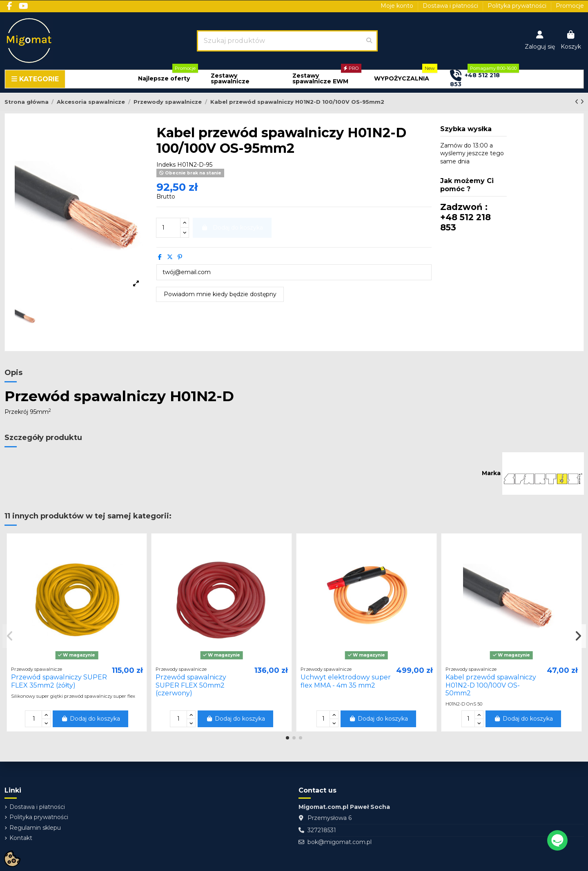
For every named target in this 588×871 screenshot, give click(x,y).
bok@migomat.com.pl (340, 842)
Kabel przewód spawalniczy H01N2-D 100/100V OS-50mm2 (491, 685)
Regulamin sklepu (35, 828)
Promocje (570, 6)
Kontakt (21, 838)
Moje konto (398, 6)
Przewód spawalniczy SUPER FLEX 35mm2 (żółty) (59, 681)
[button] (164, 79)
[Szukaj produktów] (369, 41)
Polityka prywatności (518, 6)
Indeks (166, 165)
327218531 (322, 830)
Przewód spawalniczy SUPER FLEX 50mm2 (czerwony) (191, 685)
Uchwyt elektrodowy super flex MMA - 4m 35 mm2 (346, 681)
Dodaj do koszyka (90, 719)
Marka (491, 473)
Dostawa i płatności (451, 6)
